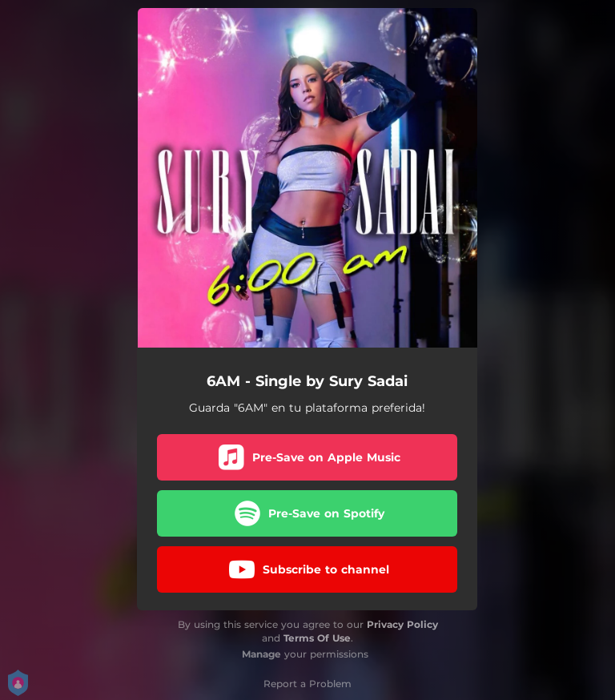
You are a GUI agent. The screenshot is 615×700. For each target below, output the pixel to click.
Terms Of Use (317, 638)
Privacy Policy (402, 624)
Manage (261, 654)
